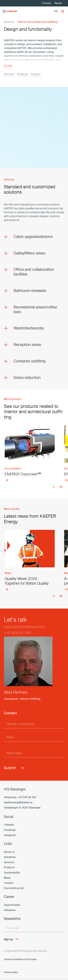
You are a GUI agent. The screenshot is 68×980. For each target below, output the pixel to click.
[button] (63, 11)
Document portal (14, 888)
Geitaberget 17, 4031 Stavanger (22, 808)
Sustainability (12, 873)
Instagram (10, 835)
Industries (10, 857)
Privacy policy (11, 972)
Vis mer (8, 66)
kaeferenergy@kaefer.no (18, 802)
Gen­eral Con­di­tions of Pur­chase (20, 959)
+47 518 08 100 (27, 797)
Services (9, 862)
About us (9, 852)
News (7, 878)
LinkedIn (9, 825)
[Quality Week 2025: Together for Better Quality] (30, 559)
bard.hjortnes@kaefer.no (24, 627)
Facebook (10, 830)
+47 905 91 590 (18, 633)
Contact (9, 883)
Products (9, 867)
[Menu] (56, 11)
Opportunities (12, 905)
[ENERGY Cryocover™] (30, 452)
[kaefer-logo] (10, 11)
